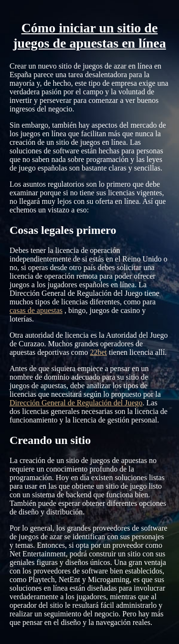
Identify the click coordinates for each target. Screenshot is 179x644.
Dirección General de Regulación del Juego (76, 403)
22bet (98, 352)
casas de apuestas (36, 310)
